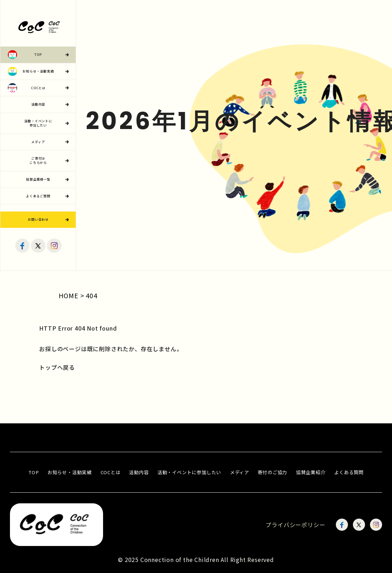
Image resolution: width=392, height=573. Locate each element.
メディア (240, 472)
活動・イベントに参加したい (189, 472)
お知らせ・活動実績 (70, 472)
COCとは (111, 472)
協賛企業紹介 (311, 472)
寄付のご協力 (272, 472)
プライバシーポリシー (295, 525)
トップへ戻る (57, 367)
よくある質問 (349, 472)
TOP (34, 472)
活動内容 (139, 472)
